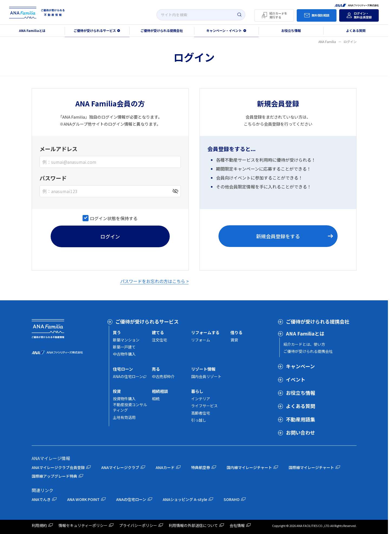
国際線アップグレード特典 (54, 476)
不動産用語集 (300, 419)
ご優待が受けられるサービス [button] (95, 31)
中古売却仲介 (163, 376)
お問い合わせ (300, 432)
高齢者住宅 (201, 413)
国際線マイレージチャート (311, 467)
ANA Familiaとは (32, 31)
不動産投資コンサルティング (130, 407)
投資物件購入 (124, 399)
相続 (156, 399)
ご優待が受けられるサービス (147, 321)
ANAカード (165, 467)
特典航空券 (201, 467)
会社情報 (237, 525)
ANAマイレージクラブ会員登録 (58, 467)
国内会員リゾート (206, 376)
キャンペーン (300, 366)
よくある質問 (356, 31)
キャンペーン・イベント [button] (224, 31)
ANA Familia (327, 42)
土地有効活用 (124, 417)
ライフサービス (204, 406)
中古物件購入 (124, 354)
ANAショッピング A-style (185, 499)
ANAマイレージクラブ (120, 467)
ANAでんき (41, 499)
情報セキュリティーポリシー (83, 525)
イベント (296, 379)
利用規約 (39, 525)
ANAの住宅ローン (128, 376)
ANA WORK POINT (83, 499)
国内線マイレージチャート (249, 467)
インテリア (201, 399)
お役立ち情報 (291, 31)
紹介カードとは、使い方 (304, 344)
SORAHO (232, 499)
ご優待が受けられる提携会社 (162, 31)
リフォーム (201, 340)
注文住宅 (159, 340)
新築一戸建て (124, 347)
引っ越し (199, 420)
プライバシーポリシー (138, 525)
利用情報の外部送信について (193, 525)
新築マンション (126, 340)
